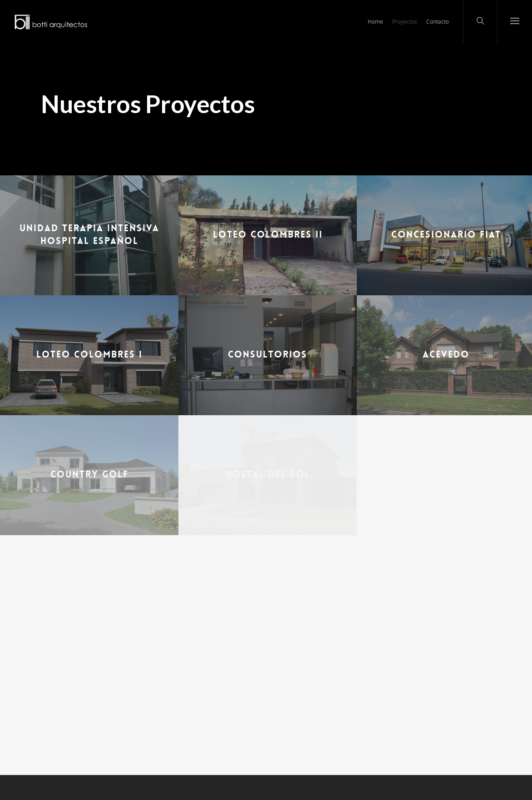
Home (375, 22)
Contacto (438, 22)
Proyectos (405, 22)
